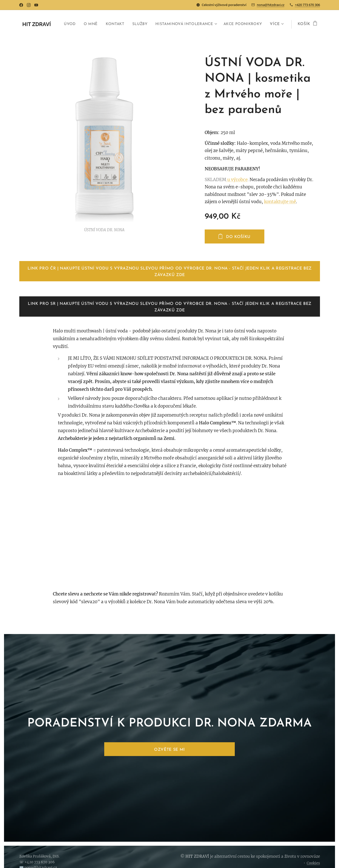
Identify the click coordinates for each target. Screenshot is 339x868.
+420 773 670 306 (307, 5)
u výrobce (237, 180)
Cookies (313, 863)
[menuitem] (111, 24)
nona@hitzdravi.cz (271, 5)
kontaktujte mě (280, 202)
